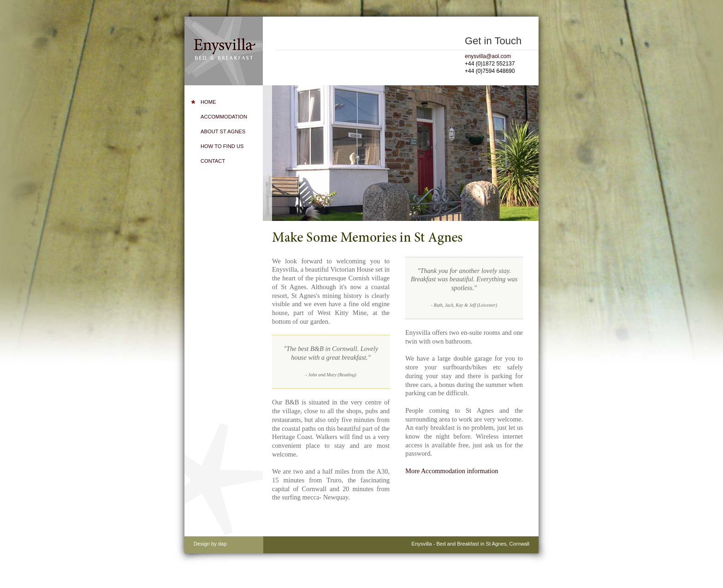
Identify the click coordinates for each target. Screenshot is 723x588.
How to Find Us (222, 146)
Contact (213, 161)
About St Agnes (223, 131)
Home (208, 102)
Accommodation (224, 117)
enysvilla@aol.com (488, 56)
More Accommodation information (452, 471)
